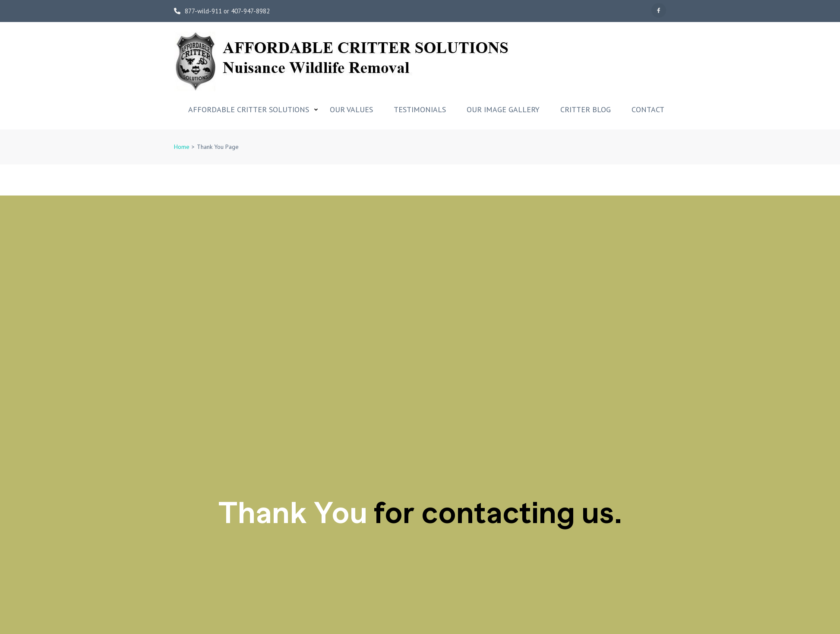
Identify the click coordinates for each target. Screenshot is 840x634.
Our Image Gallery (503, 110)
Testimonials (420, 110)
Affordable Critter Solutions (249, 110)
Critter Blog (586, 110)
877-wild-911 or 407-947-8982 (222, 11)
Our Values (351, 110)
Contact (648, 110)
